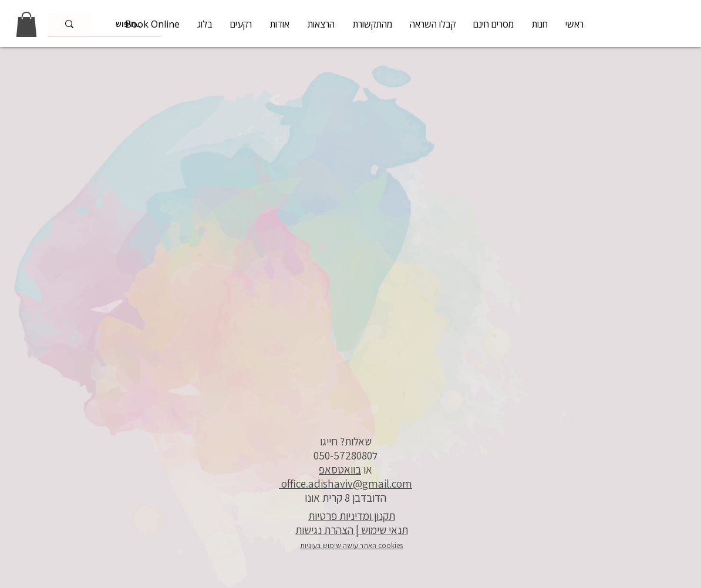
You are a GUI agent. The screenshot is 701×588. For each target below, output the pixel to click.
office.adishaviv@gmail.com (346, 484)
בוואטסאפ (340, 469)
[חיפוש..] (69, 24)
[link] (26, 24)
